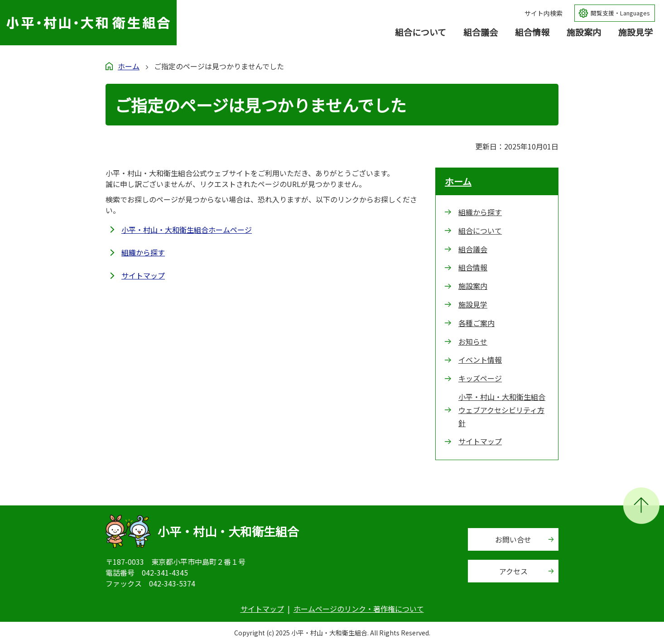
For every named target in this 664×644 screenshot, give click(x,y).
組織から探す (143, 252)
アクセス (513, 571)
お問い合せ (513, 539)
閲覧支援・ (620, 13)
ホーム (129, 66)
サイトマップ (143, 275)
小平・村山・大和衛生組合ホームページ (187, 230)
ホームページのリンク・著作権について (359, 609)
